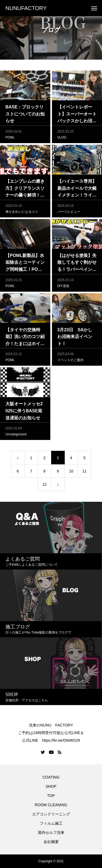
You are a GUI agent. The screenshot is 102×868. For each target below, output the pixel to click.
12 (45, 486)
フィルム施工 (51, 823)
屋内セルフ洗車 (51, 832)
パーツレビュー (69, 213)
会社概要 (51, 842)
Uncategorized (16, 436)
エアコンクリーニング (51, 814)
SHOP (51, 786)
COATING (52, 777)
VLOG (62, 139)
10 (71, 472)
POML (10, 139)
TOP (51, 796)
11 (85, 472)
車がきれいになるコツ (22, 213)
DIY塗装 (63, 287)
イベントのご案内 (70, 361)
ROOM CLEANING (51, 805)
